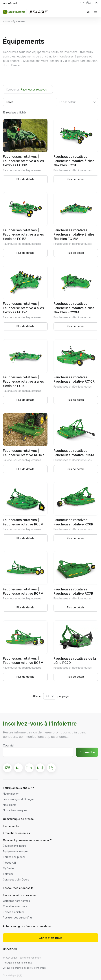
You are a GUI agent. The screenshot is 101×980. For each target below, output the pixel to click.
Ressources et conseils (18, 888)
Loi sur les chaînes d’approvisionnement (25, 968)
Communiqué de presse (18, 819)
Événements (11, 826)
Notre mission (11, 794)
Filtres (10, 102)
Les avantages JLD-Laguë (19, 799)
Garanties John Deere (16, 879)
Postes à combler (13, 912)
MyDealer (9, 868)
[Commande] (77, 102)
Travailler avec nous (15, 906)
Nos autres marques (15, 810)
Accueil (7, 21)
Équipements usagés (15, 851)
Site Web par (12, 975)
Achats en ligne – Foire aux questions (27, 926)
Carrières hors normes (16, 901)
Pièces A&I (9, 863)
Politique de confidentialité (18, 963)
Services (8, 874)
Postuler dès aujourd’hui (18, 917)
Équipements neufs (14, 846)
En (97, 3)
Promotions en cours (16, 833)
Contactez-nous (50, 938)
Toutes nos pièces (14, 857)
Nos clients (10, 805)
